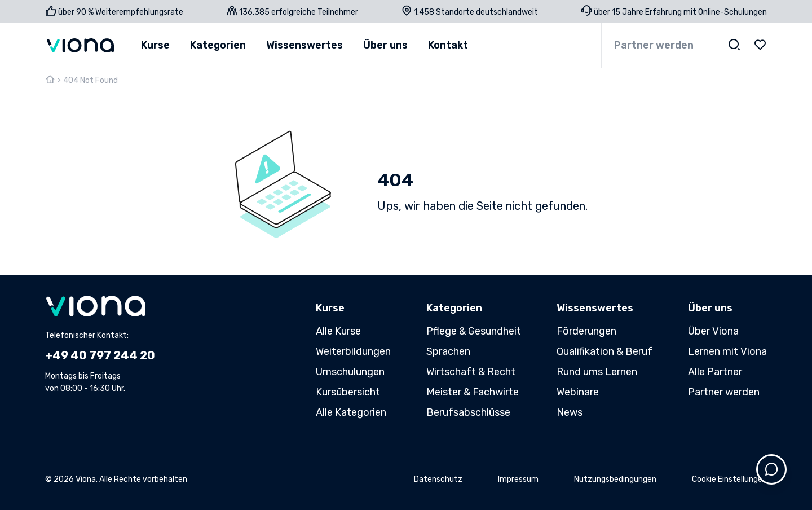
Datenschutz (438, 479)
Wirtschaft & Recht (471, 372)
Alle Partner (715, 372)
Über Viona (713, 331)
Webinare (578, 392)
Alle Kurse (338, 331)
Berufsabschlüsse (468, 412)
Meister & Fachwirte (473, 392)
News (570, 412)
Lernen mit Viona (727, 351)
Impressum (518, 479)
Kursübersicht (348, 392)
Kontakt (448, 45)
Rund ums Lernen (597, 372)
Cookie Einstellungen (729, 479)
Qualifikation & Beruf (604, 351)
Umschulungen (350, 372)
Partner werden (654, 45)
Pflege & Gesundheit (474, 331)
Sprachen (448, 351)
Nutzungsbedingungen (615, 479)
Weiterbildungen (353, 351)
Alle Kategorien (351, 412)
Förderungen (586, 331)
